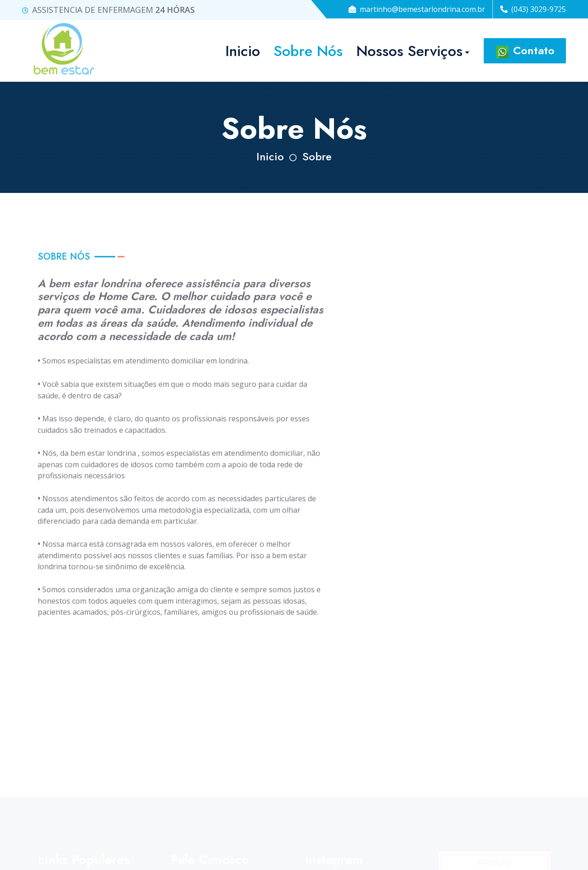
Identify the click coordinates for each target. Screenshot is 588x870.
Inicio (270, 156)
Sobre (317, 156)
